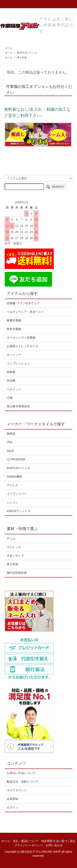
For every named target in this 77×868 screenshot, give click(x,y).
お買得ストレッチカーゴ (22, 346)
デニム (11, 538)
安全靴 (11, 381)
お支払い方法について (21, 773)
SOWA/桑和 (14, 477)
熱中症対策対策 (17, 573)
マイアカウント (17, 790)
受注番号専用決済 (18, 406)
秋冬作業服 (14, 329)
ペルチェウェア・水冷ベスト (25, 312)
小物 (10, 398)
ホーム (9, 48)
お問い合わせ (54, 845)
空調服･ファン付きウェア (23, 303)
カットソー (14, 355)
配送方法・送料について (22, 782)
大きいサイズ (15, 556)
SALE (10, 451)
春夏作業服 (14, 320)
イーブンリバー (17, 494)
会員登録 (12, 799)
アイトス (12, 485)
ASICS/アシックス (19, 511)
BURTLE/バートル (27, 53)
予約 (10, 442)
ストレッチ (14, 547)
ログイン (12, 807)
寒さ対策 (22, 58)
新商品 (11, 434)
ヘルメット (14, 389)
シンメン (12, 502)
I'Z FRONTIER (16, 459)
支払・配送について (26, 841)
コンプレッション (18, 363)
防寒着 (11, 372)
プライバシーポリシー (29, 845)
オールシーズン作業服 (21, 338)
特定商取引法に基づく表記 (58, 841)
